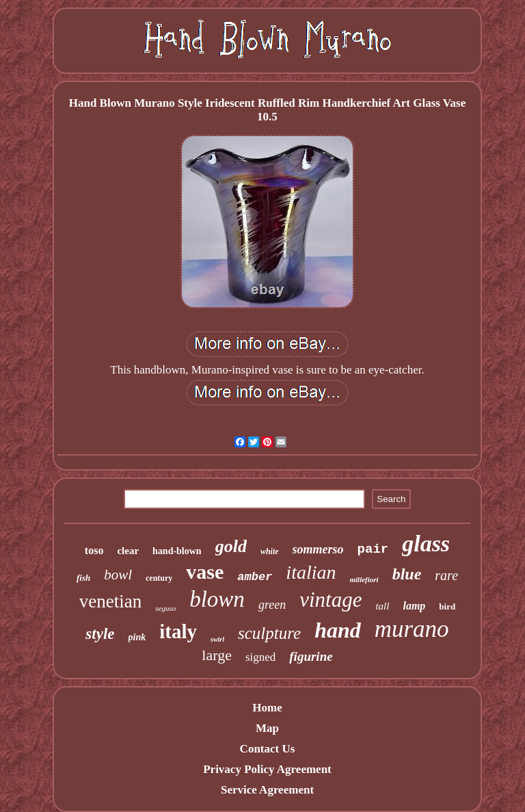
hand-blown (177, 551)
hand (338, 630)
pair (373, 549)
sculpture (269, 633)
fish (83, 578)
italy (178, 631)
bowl (118, 575)
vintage (331, 600)
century (159, 578)
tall (382, 606)
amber (255, 577)
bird (447, 606)
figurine (311, 656)
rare (446, 575)
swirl (217, 639)
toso (94, 550)
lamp (414, 606)
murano (412, 629)
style (100, 634)
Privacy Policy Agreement (267, 769)
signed (260, 657)
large (217, 655)
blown (217, 599)
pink (137, 637)
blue (407, 574)
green (272, 605)
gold (231, 546)
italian (311, 572)
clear (128, 551)
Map (267, 728)
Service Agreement (267, 790)
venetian (110, 601)
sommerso (318, 549)
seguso (165, 608)
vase (205, 572)
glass (426, 543)
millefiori (364, 579)
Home (267, 708)
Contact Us (268, 749)
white (270, 551)
